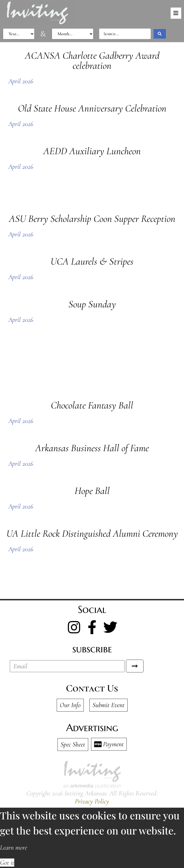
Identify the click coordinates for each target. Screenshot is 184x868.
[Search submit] (160, 34)
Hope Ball (92, 491)
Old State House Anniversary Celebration (92, 108)
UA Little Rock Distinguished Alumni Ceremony (92, 533)
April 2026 (21, 81)
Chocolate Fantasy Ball (92, 405)
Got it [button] (7, 863)
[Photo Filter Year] (19, 34)
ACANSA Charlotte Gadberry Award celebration (92, 60)
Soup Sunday (92, 304)
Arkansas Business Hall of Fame (92, 448)
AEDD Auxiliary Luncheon (92, 151)
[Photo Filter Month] (73, 34)
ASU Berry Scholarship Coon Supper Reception (92, 219)
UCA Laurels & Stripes (92, 261)
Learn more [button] (14, 847)
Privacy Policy (92, 801)
